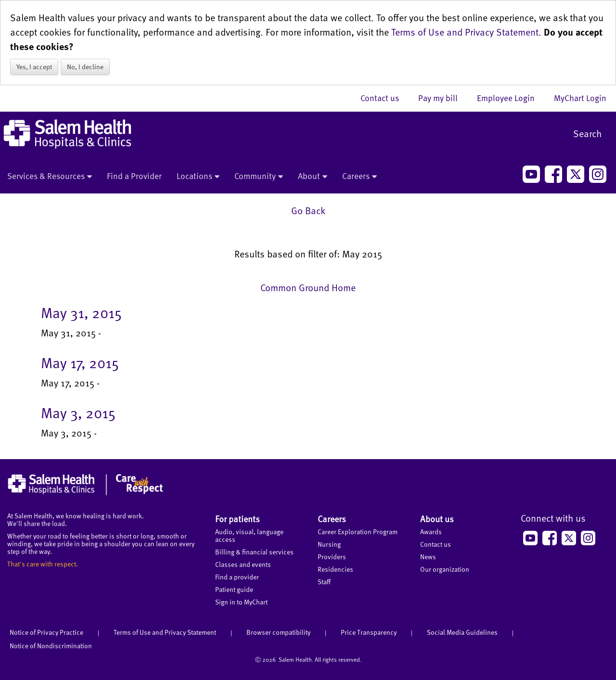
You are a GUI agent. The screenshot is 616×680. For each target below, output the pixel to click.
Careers (359, 177)
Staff (324, 582)
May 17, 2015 (80, 362)
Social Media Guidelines (462, 632)
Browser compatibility (278, 632)
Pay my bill (443, 98)
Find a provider (237, 577)
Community (259, 177)
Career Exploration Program (358, 532)
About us (437, 519)
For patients (237, 519)
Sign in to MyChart (241, 602)
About (313, 177)
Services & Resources (50, 177)
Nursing (329, 544)
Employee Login (511, 98)
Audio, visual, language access (249, 535)
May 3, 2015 (78, 412)
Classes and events (243, 564)
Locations (198, 177)
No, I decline (85, 67)
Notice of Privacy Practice (46, 632)
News (428, 557)
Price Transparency (369, 632)
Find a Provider (134, 176)
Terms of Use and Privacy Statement (465, 32)
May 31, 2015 (81, 312)
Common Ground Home (308, 287)
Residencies (335, 569)
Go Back (308, 210)
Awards (431, 532)
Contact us (385, 98)
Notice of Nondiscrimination (51, 646)
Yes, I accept (34, 67)
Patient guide (234, 589)
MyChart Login (580, 98)
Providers (332, 557)
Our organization (445, 569)
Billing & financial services (254, 552)
